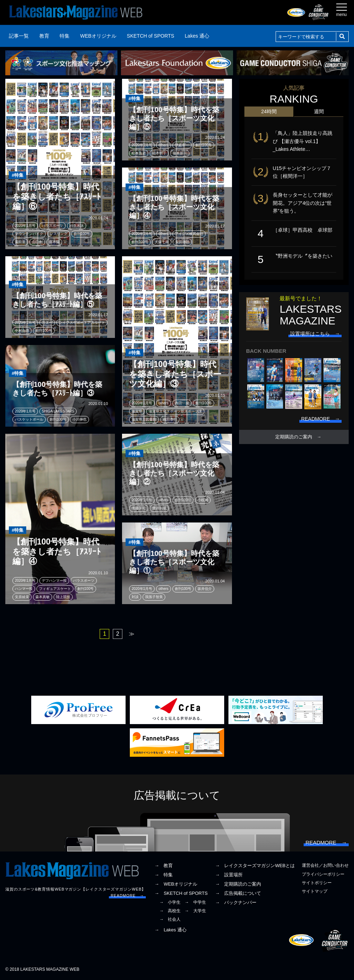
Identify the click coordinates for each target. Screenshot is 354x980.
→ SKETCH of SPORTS (181, 893)
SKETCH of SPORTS (151, 36)
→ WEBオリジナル (176, 884)
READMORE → (127, 896)
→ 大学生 (195, 911)
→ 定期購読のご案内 (238, 884)
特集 (65, 36)
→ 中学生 (195, 902)
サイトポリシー (317, 883)
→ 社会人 (170, 919)
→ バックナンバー (236, 902)
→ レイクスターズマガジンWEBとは (255, 866)
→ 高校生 (170, 911)
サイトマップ (315, 891)
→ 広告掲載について (238, 893)
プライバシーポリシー (323, 874)
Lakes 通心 (197, 36)
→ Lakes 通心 (170, 930)
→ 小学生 (170, 902)
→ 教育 (164, 866)
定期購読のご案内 (294, 437)
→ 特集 (164, 875)
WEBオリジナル (98, 36)
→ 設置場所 (229, 875)
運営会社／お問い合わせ (325, 865)
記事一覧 (19, 36)
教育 (44, 36)
